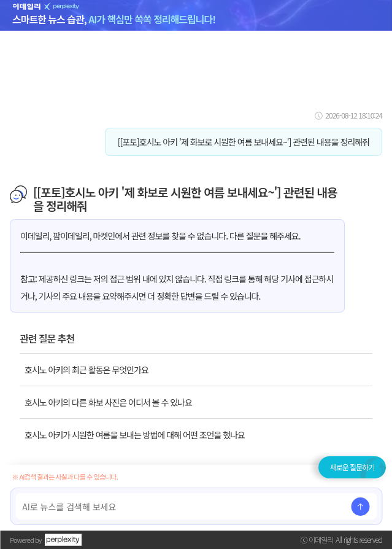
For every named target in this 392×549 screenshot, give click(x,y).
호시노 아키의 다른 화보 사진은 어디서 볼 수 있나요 (108, 402)
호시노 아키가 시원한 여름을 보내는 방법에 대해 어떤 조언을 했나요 (135, 435)
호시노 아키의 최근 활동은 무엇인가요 (86, 370)
